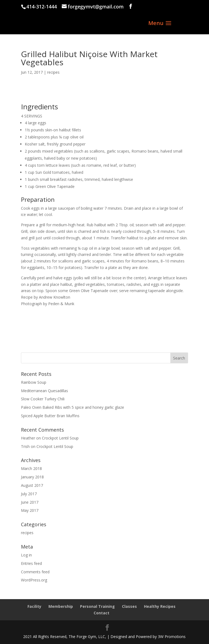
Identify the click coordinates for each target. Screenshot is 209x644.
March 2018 (31, 468)
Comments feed (35, 572)
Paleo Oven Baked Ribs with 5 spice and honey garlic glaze (73, 407)
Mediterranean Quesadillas (44, 391)
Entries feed (31, 563)
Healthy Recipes (160, 606)
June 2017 (30, 502)
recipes (53, 72)
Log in (26, 555)
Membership (61, 606)
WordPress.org (34, 580)
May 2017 (30, 510)
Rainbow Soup (34, 382)
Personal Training (97, 606)
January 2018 (32, 477)
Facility (34, 606)
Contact (102, 613)
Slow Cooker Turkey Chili (43, 399)
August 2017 (32, 485)
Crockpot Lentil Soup (60, 438)
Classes (129, 606)
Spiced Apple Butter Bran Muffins (50, 416)
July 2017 (29, 494)
